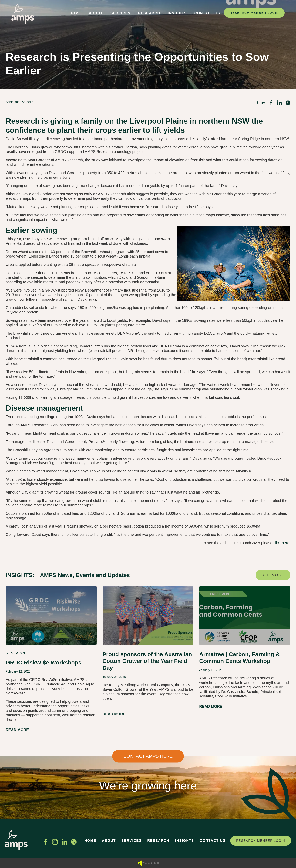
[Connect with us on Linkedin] (64, 842)
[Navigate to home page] (23, 14)
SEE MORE (273, 575)
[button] (76, 14)
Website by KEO (148, 863)
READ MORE (17, 730)
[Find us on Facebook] (45, 842)
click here (281, 543)
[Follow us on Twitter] (74, 842)
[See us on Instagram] (55, 842)
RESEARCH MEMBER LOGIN (254, 13)
